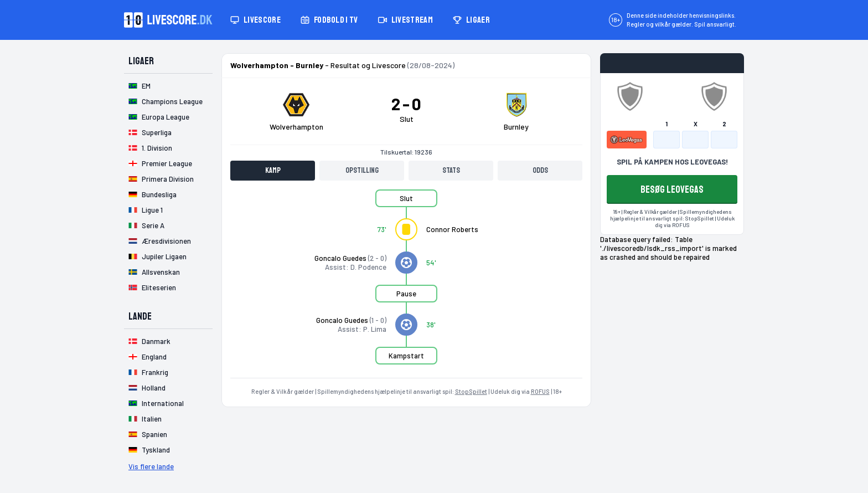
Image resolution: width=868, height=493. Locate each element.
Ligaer (471, 20)
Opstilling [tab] (362, 170)
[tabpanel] (406, 284)
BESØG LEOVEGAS (672, 189)
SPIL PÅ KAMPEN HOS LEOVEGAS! (672, 162)
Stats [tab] (451, 170)
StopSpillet (471, 391)
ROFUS (540, 391)
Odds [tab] (540, 170)
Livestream (405, 20)
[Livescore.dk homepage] (168, 20)
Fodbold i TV (329, 20)
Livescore (255, 20)
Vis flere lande (151, 466)
